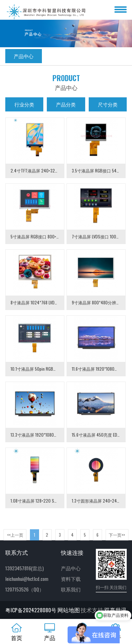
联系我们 (71, 589)
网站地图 (69, 610)
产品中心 (24, 56)
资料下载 (71, 579)
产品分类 (66, 104)
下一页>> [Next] (117, 539)
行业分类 (24, 104)
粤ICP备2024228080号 (31, 610)
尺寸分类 (108, 104)
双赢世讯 (115, 610)
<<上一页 (15, 539)
